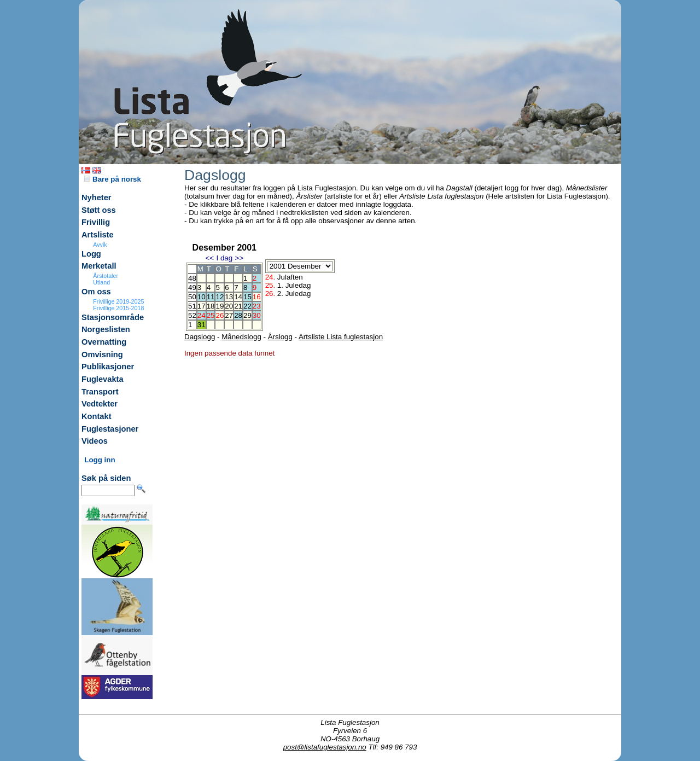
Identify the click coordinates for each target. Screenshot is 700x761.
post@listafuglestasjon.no (325, 747)
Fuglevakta (103, 379)
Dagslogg (200, 337)
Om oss (96, 292)
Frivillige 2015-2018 (118, 308)
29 (247, 315)
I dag (224, 258)
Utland (101, 282)
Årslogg (280, 337)
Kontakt (97, 416)
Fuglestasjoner (110, 429)
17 (202, 306)
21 (238, 306)
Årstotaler (106, 276)
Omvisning (102, 355)
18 (211, 306)
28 (238, 315)
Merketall (99, 266)
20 (229, 306)
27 (229, 315)
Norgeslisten (106, 329)
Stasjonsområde (113, 317)
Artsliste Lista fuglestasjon (341, 337)
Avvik (100, 245)
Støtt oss (99, 210)
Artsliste (98, 235)
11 (211, 297)
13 (229, 297)
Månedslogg (241, 337)
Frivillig (96, 222)
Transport (100, 392)
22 (247, 306)
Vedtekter (100, 404)
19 (220, 306)
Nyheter (97, 197)
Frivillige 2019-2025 (118, 301)
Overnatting (104, 342)
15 (247, 297)
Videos (95, 441)
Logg (91, 254)
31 (202, 325)
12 (220, 297)
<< (209, 258)
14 (238, 297)
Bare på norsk (113, 179)
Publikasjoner (108, 367)
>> (240, 258)
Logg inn (100, 460)
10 (202, 297)
